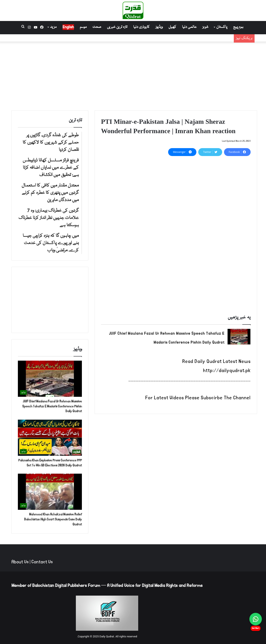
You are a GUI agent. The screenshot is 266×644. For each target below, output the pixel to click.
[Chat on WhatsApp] (256, 619)
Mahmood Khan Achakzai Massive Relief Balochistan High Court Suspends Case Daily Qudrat (53, 519)
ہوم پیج (238, 27)
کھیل (172, 27)
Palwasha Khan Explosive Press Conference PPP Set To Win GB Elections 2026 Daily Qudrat (50, 463)
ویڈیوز (159, 27)
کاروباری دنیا (141, 27)
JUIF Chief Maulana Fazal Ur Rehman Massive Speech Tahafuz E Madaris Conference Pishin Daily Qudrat (52, 406)
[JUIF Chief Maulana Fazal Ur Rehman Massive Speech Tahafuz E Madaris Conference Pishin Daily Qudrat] (239, 337)
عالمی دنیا (189, 27)
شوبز (205, 27)
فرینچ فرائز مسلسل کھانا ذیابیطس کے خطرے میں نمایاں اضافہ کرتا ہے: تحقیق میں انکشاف (160, 41)
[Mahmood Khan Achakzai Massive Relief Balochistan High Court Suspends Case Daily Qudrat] (50, 492)
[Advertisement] (133, 75)
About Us (20, 562)
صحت (97, 27)
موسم (83, 27)
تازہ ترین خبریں (117, 27)
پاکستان (222, 27)
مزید (53, 27)
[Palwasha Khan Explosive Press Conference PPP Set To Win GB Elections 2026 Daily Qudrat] (50, 438)
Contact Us (42, 562)
